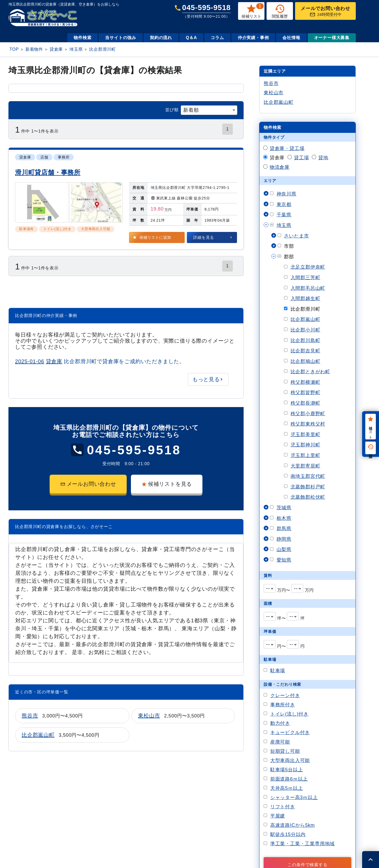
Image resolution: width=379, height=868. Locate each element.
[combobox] (209, 110)
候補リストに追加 (155, 237)
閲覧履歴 (371, 448)
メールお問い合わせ (88, 484)
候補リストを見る (167, 484)
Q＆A (191, 38)
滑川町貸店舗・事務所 (48, 172)
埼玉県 (76, 49)
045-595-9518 (206, 11)
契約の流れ (161, 38)
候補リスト (371, 427)
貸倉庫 (56, 49)
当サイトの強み (121, 38)
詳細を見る (204, 237)
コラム (217, 38)
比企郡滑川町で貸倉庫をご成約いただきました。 (100, 361)
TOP (14, 49)
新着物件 (34, 49)
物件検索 (82, 38)
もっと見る (206, 379)
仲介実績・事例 (253, 38)
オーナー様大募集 (332, 38)
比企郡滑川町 (103, 49)
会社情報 (291, 38)
